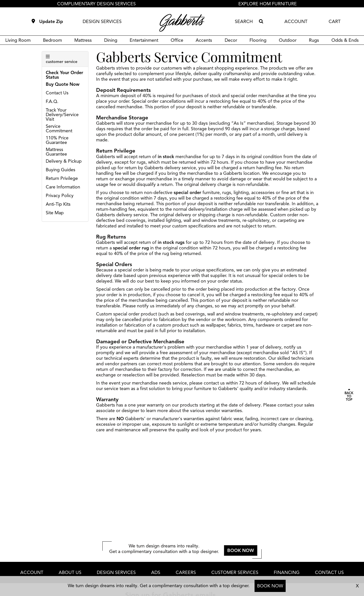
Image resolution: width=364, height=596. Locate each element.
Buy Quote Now (63, 84)
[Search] (261, 22)
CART (335, 22)
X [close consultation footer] (357, 586)
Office (177, 40)
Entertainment (144, 40)
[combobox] (246, 22)
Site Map (55, 213)
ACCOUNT (296, 22)
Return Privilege (62, 178)
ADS (156, 572)
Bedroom (52, 40)
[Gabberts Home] (182, 23)
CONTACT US (329, 572)
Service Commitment (59, 129)
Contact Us (57, 93)
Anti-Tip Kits (58, 204)
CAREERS (186, 572)
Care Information (63, 187)
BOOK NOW (270, 586)
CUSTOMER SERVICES (235, 572)
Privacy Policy (60, 196)
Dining (111, 40)
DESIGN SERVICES (102, 22)
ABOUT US (70, 572)
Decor (231, 40)
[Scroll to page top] (349, 395)
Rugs (314, 40)
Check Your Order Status (64, 75)
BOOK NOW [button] (241, 550)
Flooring (258, 40)
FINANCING (287, 572)
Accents (204, 40)
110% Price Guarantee (57, 140)
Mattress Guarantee (56, 152)
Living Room (18, 40)
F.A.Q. (52, 101)
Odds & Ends (345, 40)
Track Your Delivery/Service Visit (62, 115)
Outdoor (288, 40)
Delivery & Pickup (64, 161)
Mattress (83, 40)
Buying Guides (61, 170)
